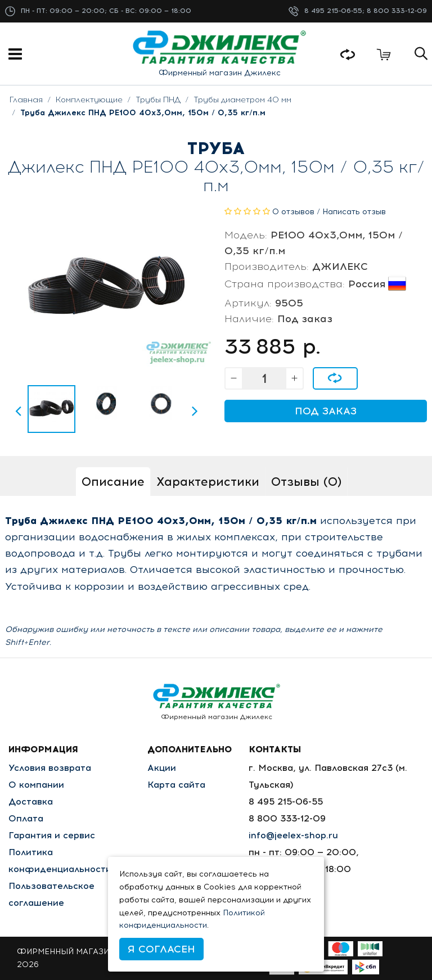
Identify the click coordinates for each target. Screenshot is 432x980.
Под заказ (326, 411)
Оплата (26, 818)
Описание (113, 482)
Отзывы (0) (306, 482)
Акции (162, 768)
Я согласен (161, 949)
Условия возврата (50, 768)
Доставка (31, 801)
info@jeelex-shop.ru (293, 835)
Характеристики (208, 482)
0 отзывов (293, 212)
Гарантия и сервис (52, 835)
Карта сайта (176, 785)
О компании (36, 785)
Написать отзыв (354, 212)
